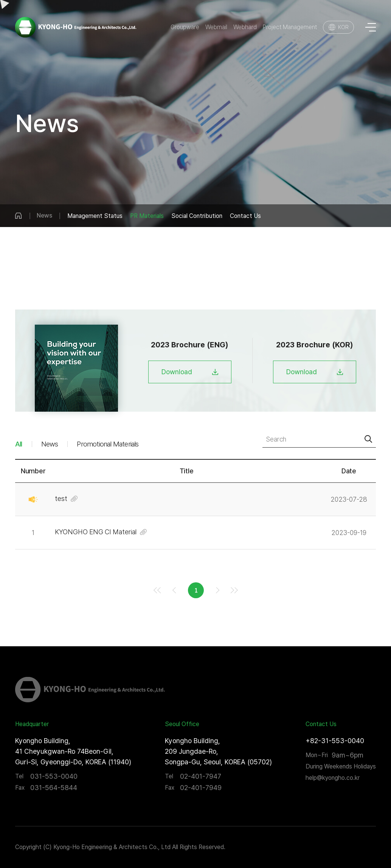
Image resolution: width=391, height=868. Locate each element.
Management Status (95, 216)
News (50, 444)
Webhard (245, 27)
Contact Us (245, 216)
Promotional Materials (108, 444)
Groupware (185, 27)
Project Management (290, 27)
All (19, 444)
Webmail (216, 27)
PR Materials (147, 216)
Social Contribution (197, 216)
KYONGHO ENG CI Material (96, 532)
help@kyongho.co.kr (333, 778)
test (61, 499)
